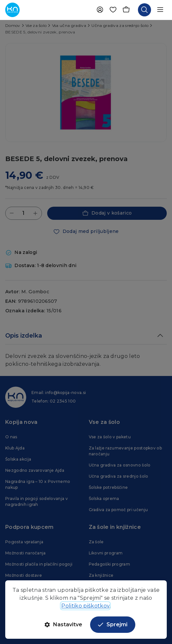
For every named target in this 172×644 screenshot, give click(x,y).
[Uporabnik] (100, 10)
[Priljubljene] (113, 10)
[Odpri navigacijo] (160, 10)
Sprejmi (113, 624)
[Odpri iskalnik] (144, 10)
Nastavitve (63, 624)
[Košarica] (126, 10)
